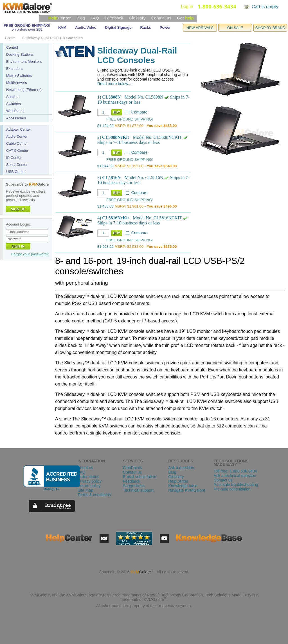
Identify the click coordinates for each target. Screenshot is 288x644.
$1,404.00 (105, 126)
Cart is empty (265, 7)
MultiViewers (16, 83)
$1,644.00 (105, 166)
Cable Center (17, 143)
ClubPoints (132, 468)
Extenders (14, 69)
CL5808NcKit (115, 137)
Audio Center (17, 136)
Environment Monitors (24, 62)
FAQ (95, 18)
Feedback (114, 18)
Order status (88, 477)
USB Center (16, 172)
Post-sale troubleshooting (236, 485)
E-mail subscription (139, 477)
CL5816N (111, 178)
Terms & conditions (94, 495)
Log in (187, 7)
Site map (85, 490)
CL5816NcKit (115, 218)
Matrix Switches (19, 76)
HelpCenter (178, 481)
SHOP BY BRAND (270, 28)
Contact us (161, 18)
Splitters (13, 97)
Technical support (138, 490)
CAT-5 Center (17, 151)
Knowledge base (183, 486)
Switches (13, 104)
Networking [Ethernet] (24, 90)
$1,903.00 (105, 247)
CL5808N (111, 97)
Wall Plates (15, 111)
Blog (81, 18)
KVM (62, 27)
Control (12, 47)
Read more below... (114, 84)
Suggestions (134, 486)
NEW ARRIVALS (200, 28)
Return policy (89, 486)
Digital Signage (118, 27)
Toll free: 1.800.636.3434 (235, 471)
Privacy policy (90, 481)
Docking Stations (20, 54)
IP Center (14, 158)
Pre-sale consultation (232, 489)
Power (165, 27)
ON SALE (235, 28)
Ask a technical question (235, 476)
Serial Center (17, 165)
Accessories (16, 118)
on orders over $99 (27, 29)
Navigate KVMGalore (187, 490)
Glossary (137, 18)
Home (10, 38)
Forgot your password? (30, 254)
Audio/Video (86, 27)
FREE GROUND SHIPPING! (27, 25)
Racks (145, 27)
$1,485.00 (105, 206)
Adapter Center (19, 129)
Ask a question (181, 468)
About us (85, 468)
